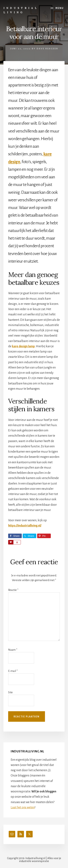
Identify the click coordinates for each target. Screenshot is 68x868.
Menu (60, 8)
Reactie (13, 590)
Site (10, 692)
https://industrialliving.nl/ (25, 526)
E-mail (13, 671)
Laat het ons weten (23, 807)
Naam (13, 650)
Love (11, 542)
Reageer (52, 49)
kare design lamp (23, 346)
